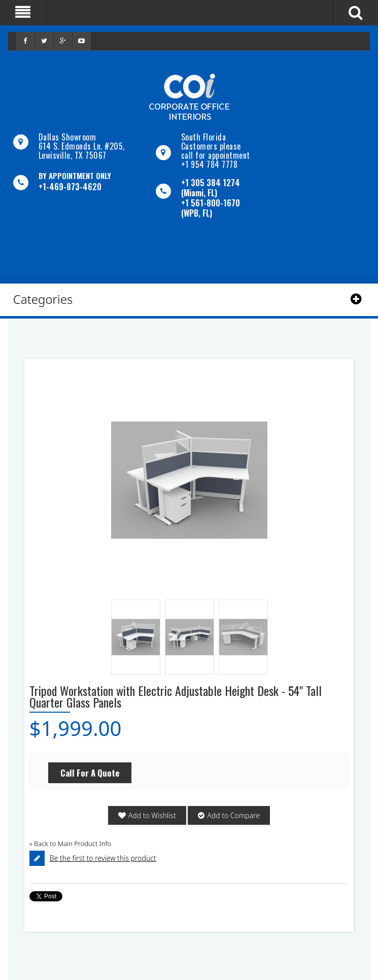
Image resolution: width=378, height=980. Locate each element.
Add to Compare (233, 815)
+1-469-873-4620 (70, 187)
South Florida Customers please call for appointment (216, 146)
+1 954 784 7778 (210, 164)
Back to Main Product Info (70, 844)
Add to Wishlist (152, 815)
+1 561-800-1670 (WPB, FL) (211, 208)
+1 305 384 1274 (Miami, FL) (211, 188)
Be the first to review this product (103, 858)
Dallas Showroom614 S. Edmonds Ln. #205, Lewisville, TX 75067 (82, 146)
